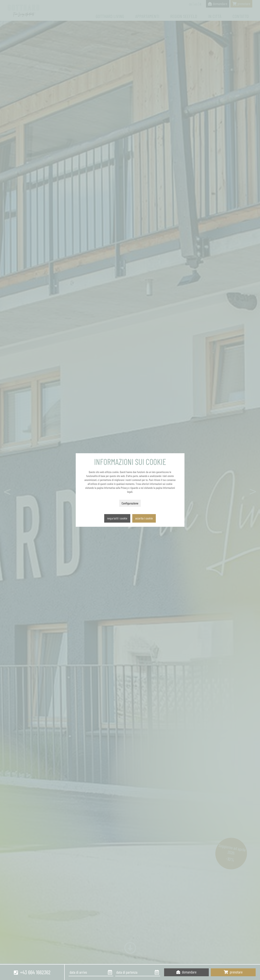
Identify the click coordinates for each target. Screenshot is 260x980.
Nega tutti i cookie (117, 518)
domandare (186, 972)
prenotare (233, 972)
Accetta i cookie (144, 518)
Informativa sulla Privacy (116, 488)
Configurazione (130, 503)
